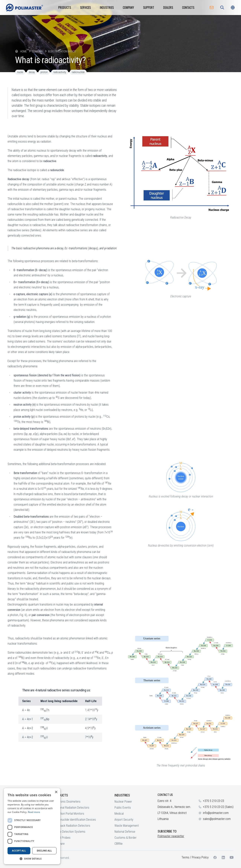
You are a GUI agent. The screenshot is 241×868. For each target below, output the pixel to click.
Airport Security (124, 820)
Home (24, 51)
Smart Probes (62, 838)
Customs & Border (125, 838)
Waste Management (127, 826)
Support (149, 8)
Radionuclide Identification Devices (75, 820)
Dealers (168, 8)
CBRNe (119, 844)
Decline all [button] (44, 851)
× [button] (56, 792)
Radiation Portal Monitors (69, 814)
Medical (119, 814)
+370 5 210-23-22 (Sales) (218, 807)
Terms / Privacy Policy (195, 857)
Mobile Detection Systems (69, 832)
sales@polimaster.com (217, 819)
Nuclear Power (123, 802)
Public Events (123, 808)
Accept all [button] (19, 851)
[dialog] (32, 826)
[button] (32, 859)
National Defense (125, 832)
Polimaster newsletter (171, 836)
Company (128, 8)
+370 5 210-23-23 (214, 801)
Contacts (188, 8)
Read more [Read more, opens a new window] (34, 812)
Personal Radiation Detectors (71, 808)
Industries (107, 8)
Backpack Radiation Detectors (72, 826)
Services (85, 8)
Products (65, 8)
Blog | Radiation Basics (62, 51)
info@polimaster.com (216, 813)
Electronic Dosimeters (67, 802)
